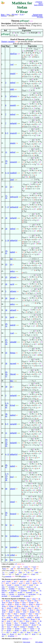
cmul (20, 572)
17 (8, 207)
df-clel (10, 604)
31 (6, 317)
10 (6, 161)
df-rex (4, 606)
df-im (34, 634)
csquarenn (8, 576)
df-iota (33, 619)
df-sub (9, 630)
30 (6, 310)
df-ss (36, 608)
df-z (22, 632)
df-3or (8, 601)
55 (8, 555)
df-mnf (17, 628)
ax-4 (15, 581)
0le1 (12, 381)
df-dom (23, 627)
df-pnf (9, 628)
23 (6, 264)
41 (6, 407)
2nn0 (12, 180)
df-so (37, 614)
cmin (37, 572)
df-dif (16, 608)
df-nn (32, 630)
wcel (34, 567)
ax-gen (9, 581)
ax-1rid (20, 592)
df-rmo (11, 606)
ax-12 (28, 583)
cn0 (18, 574)
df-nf (4, 602)
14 (6, 476)
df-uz (29, 632)
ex (11, 525)
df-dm (8, 617)
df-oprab (24, 623)
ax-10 (14, 583)
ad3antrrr (14, 96)
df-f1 (21, 621)
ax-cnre (12, 594)
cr (26, 570)
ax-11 (21, 583)
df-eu (24, 602)
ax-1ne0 (11, 592)
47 (6, 467)
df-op (4, 612)
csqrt (33, 574)
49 (6, 489)
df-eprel (23, 614)
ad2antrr (13, 291)
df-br (25, 612)
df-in (30, 608)
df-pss (4, 610)
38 (6, 414)
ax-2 (39, 579)
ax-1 (35, 579)
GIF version (40, 17)
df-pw (24, 610)
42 (6, 416)
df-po (30, 614)
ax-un (31, 585)
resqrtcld (13, 133)
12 (6, 163)
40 (6, 405)
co (14, 570)
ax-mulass (24, 590)
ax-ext (35, 583)
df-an (34, 599)
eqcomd (13, 363)
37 (6, 376)
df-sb (10, 602)
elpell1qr (13, 54)
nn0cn (12, 271)
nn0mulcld (14, 207)
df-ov (16, 623)
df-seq (4, 634)
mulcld (13, 325)
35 (6, 353)
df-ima (29, 617)
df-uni (11, 612)
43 (6, 478)
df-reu (19, 606)
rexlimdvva (14, 536)
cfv (35, 569)
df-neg (17, 630)
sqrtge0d (13, 424)
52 (6, 525)
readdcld (13, 173)
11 (6, 152)
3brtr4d (13, 374)
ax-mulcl (21, 589)
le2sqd (13, 405)
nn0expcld (14, 197)
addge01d (14, 454)
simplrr (13, 143)
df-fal (29, 601)
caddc (12, 572)
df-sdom (31, 627)
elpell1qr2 (25, 639)
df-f (15, 621)
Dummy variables (8, 41)
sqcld (12, 284)
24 (6, 374)
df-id (15, 614)
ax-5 (22, 581)
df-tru (22, 601)
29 (6, 324)
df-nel (31, 604)
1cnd (12, 333)
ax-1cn (20, 587)
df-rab (26, 606)
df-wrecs (26, 625)
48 (6, 480)
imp (12, 560)
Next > (41, 4)
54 (6, 547)
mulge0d (13, 443)
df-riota (9, 623)
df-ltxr (32, 628)
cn (4, 574)
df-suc (25, 619)
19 (6, 251)
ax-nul (9, 585)
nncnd (12, 298)
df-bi (28, 599)
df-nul (11, 610)
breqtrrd (13, 514)
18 (6, 218)
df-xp (17, 615)
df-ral (38, 604)
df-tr (9, 614)
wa (19, 567)
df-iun (18, 612)
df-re (26, 634)
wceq (26, 567)
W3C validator (39, 642)
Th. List (22, 14)
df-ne (24, 604)
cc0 (33, 570)
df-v (33, 606)
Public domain (26, 642)
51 (6, 515)
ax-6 (28, 581)
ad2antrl (13, 277)
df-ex (36, 601)
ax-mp (30, 579)
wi (14, 567)
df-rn (15, 617)
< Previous (39, 2)
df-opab (32, 612)
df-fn (9, 621)
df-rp (36, 632)
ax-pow (17, 585)
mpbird (13, 415)
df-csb (9, 608)
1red (12, 64)
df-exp (12, 634)
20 (8, 240)
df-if (18, 610)
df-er (9, 627)
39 (6, 387)
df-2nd (9, 625)
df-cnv (31, 615)
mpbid (12, 252)
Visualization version (37, 16)
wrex (4, 569)
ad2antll (13, 310)
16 (6, 198)
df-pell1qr (11, 636)
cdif (12, 569)
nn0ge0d (13, 123)
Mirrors (3, 14)
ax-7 (34, 581)
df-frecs (17, 625)
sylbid (12, 555)
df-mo (17, 602)
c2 (10, 574)
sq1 (11, 259)
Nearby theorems (39, 5)
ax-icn (28, 587)
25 (6, 277)
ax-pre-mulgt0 (15, 596)
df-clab (31, 602)
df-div (25, 630)
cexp (25, 574)
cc (20, 570)
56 (6, 560)
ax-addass (14, 590)
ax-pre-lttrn (32, 594)
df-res (22, 617)
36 (6, 363)
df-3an (15, 601)
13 (8, 173)
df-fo (28, 621)
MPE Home (15, 14)
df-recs (34, 625)
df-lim (18, 619)
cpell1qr (23, 576)
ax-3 (3, 581)
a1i (11, 187)
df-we (10, 615)
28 (6, 298)
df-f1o (35, 621)
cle (28, 572)
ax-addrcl (12, 589)
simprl (12, 502)
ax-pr (24, 585)
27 (6, 340)
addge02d (14, 240)
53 (6, 536)
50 (6, 513)
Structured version (38, 14)
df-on (11, 619)
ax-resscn (11, 587)
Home (8, 14)
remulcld (13, 162)
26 (6, 284)
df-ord (4, 619)
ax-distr (33, 590)
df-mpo (32, 623)
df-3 (8, 632)
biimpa (13, 353)
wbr (29, 569)
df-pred (37, 617)
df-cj (19, 634)
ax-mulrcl (31, 589)
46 (6, 465)
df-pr (38, 610)
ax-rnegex (29, 592)
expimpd (13, 547)
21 (6, 253)
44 (6, 444)
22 (6, 372)
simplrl (13, 74)
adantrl (13, 489)
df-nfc (17, 604)
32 (6, 326)
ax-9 (7, 583)
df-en (15, 627)
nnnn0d (13, 105)
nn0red (13, 83)
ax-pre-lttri (21, 594)
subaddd (13, 342)
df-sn (31, 610)
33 (6, 342)
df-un (23, 608)
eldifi (12, 89)
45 (6, 446)
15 (6, 187)
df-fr (3, 615)
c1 (4, 572)
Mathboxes (4, 16)
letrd (12, 477)
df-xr (25, 628)
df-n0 (15, 632)
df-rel (24, 615)
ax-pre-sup (27, 596)
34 (6, 344)
